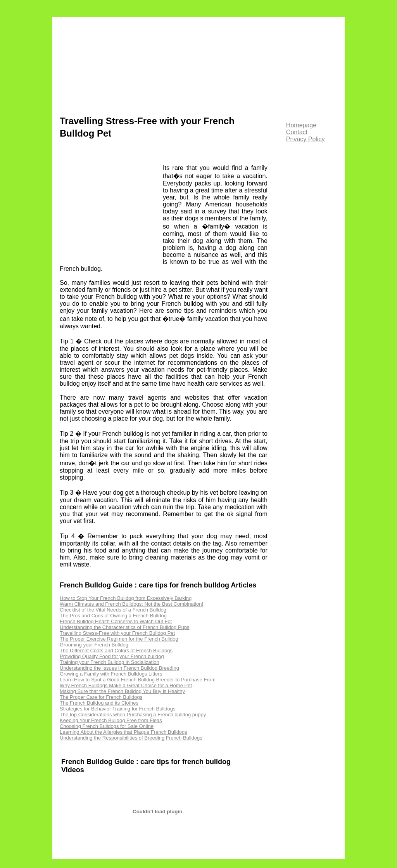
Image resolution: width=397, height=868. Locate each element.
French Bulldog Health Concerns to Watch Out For (116, 621)
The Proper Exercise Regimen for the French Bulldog (119, 639)
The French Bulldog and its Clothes (99, 703)
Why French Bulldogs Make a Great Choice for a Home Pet (126, 685)
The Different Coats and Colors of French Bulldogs (116, 651)
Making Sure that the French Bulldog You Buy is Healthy (122, 691)
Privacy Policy (306, 139)
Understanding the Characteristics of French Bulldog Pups (125, 627)
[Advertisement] (111, 209)
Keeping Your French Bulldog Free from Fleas (111, 720)
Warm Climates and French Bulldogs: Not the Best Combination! (131, 604)
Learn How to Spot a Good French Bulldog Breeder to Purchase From (138, 680)
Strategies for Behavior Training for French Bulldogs (117, 709)
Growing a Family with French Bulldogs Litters (111, 674)
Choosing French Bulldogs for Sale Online (107, 726)
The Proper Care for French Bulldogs (101, 697)
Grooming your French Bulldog (94, 645)
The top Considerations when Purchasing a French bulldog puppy (133, 715)
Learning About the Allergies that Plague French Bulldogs (123, 732)
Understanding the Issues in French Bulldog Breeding (119, 668)
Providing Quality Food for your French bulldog (112, 656)
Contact (297, 132)
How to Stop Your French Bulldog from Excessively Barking (126, 598)
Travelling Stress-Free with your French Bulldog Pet (117, 633)
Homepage (301, 125)
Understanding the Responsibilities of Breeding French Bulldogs (131, 738)
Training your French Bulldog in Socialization (110, 662)
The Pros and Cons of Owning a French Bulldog (113, 616)
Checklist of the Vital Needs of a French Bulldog (113, 610)
